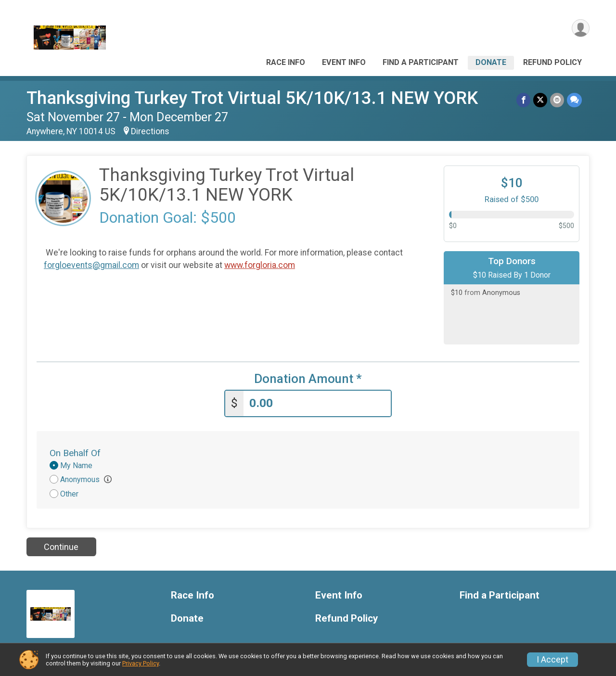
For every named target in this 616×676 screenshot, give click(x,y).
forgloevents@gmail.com (91, 265)
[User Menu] (581, 28)
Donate (491, 62)
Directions (150, 131)
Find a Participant (421, 62)
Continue (61, 547)
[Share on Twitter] (540, 100)
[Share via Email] (557, 100)
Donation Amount (308, 379)
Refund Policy (552, 62)
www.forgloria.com (260, 265)
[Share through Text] (574, 100)
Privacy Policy (141, 663)
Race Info (286, 62)
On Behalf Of (75, 453)
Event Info (344, 62)
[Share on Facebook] (523, 100)
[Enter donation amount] (317, 403)
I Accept (552, 660)
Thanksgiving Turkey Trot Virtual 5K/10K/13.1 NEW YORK (252, 98)
